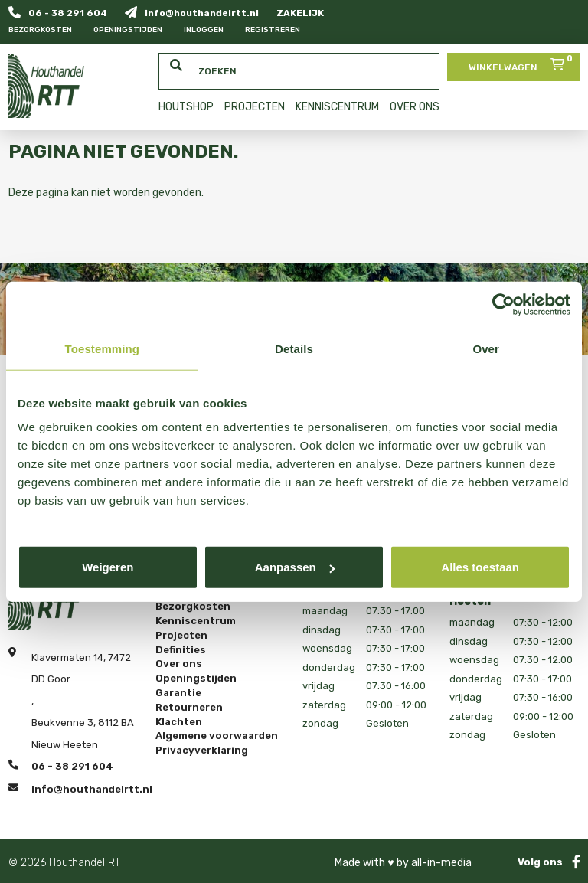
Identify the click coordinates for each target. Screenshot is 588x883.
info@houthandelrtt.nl (192, 12)
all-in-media (441, 863)
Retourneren (189, 708)
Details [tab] (294, 348)
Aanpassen (295, 567)
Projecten (181, 636)
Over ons (179, 664)
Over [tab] (486, 348)
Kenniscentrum (196, 621)
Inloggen (204, 30)
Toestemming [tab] (103, 348)
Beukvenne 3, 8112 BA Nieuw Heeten (83, 734)
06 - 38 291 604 (58, 12)
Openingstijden (128, 30)
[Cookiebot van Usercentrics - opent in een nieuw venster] (503, 304)
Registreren (273, 30)
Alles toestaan (480, 567)
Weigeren (108, 567)
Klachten (179, 721)
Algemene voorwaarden (217, 736)
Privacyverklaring (202, 751)
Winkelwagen (522, 63)
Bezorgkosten (40, 30)
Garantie (178, 693)
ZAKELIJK (300, 13)
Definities (181, 649)
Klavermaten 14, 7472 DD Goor (81, 666)
